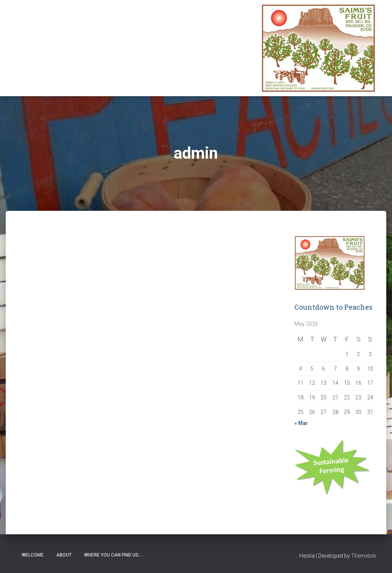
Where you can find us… (113, 555)
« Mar (301, 423)
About (64, 555)
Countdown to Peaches (333, 307)
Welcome (33, 555)
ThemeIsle (363, 556)
